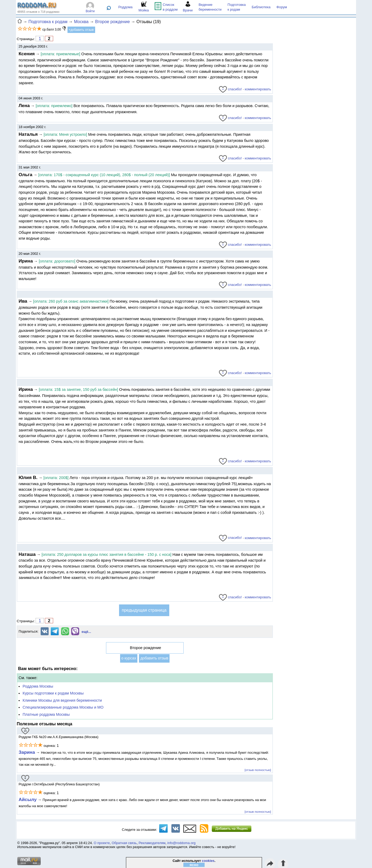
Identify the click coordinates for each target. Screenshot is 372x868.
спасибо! (230, 89)
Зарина (27, 752)
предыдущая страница (144, 610)
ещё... (86, 632)
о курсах (129, 658)
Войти (90, 11)
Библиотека (261, 7)
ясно (194, 865)
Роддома (125, 7)
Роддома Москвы (38, 686)
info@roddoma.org (181, 843)
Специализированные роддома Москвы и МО (63, 707)
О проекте (102, 843)
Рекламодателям (152, 843)
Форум (282, 7)
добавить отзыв (154, 658)
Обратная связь (124, 843)
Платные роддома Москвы (46, 714)
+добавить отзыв (81, 30)
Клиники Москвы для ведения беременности (62, 700)
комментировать (258, 89)
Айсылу (28, 799)
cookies (208, 861)
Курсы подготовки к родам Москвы (53, 693)
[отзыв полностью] (258, 770)
